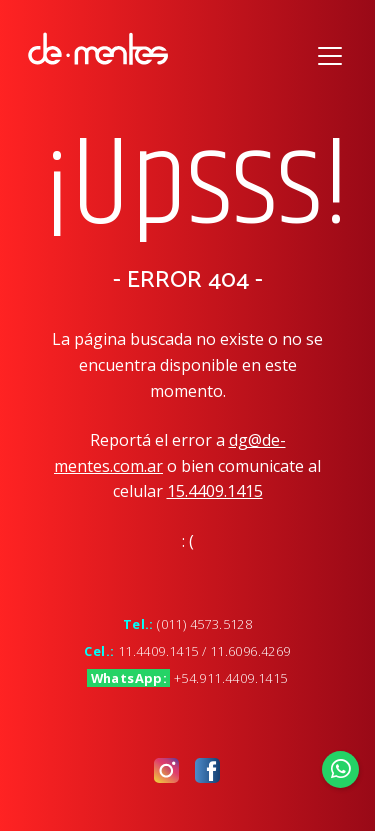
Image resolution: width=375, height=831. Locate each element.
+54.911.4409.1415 (231, 678)
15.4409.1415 (215, 491)
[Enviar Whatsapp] (341, 769)
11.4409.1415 (158, 651)
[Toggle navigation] (330, 53)
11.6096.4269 (250, 651)
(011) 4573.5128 (204, 624)
